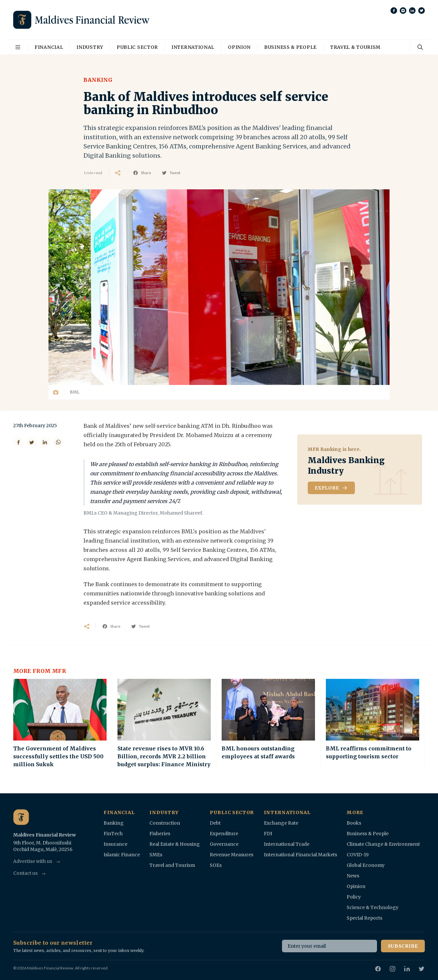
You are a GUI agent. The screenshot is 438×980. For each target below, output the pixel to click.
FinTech (113, 834)
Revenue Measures (232, 855)
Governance (224, 844)
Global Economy (366, 865)
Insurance (115, 844)
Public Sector (137, 47)
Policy (354, 897)
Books (354, 823)
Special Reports (364, 918)
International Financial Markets (300, 855)
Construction (165, 823)
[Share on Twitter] (32, 442)
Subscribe (403, 946)
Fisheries (160, 834)
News (353, 876)
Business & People (290, 47)
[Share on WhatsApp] (58, 442)
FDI (268, 834)
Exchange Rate (281, 823)
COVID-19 (358, 855)
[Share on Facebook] (18, 442)
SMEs (156, 855)
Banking (98, 80)
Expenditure (224, 834)
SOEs (216, 865)
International (193, 47)
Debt (215, 823)
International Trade (287, 844)
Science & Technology (373, 907)
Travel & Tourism (355, 47)
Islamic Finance (122, 855)
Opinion (239, 47)
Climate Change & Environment (383, 844)
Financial (49, 47)
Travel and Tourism (172, 865)
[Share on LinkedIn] (45, 442)
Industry (90, 47)
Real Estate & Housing (175, 844)
